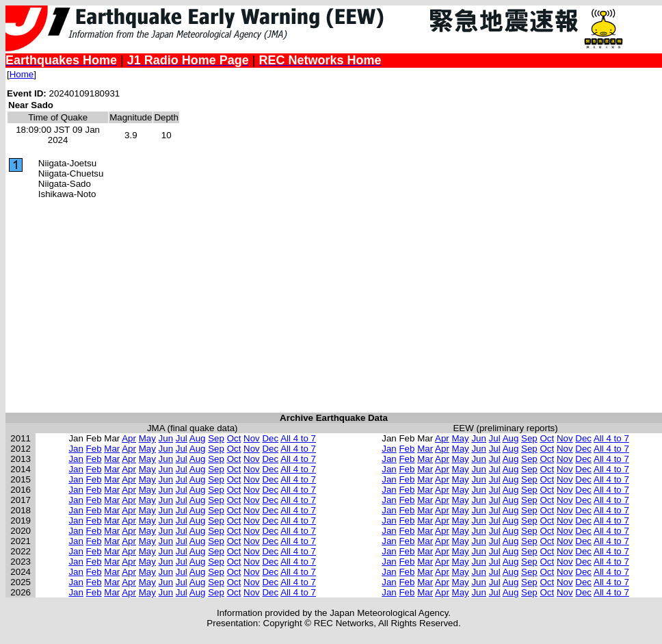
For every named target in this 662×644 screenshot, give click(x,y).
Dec (270, 438)
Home (22, 74)
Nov (252, 438)
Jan (76, 449)
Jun (166, 438)
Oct (234, 438)
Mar (112, 449)
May (147, 438)
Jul (182, 438)
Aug (198, 438)
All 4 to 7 (298, 438)
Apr (129, 438)
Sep (216, 438)
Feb (94, 449)
